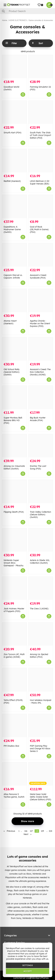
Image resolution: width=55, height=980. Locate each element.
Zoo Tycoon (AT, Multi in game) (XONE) (14, 656)
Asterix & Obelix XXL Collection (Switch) (40, 562)
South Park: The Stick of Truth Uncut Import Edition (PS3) (40, 135)
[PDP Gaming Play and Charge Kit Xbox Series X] (41, 726)
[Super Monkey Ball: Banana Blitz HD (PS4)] (14, 397)
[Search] (27, 11)
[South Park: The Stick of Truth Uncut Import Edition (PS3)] (41, 112)
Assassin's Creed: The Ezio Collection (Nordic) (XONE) (40, 372)
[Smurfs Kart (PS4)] (14, 112)
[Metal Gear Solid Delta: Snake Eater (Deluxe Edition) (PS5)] (41, 774)
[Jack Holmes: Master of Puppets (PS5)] (14, 588)
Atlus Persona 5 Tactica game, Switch (14, 796)
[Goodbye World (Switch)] (14, 67)
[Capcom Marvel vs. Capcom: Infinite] (14, 255)
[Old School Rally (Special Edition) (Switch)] (14, 349)
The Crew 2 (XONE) (39, 609)
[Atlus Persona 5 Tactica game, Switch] (14, 774)
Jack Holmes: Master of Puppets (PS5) (14, 610)
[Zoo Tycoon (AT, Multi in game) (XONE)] (14, 634)
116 (26, 831)
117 (31, 831)
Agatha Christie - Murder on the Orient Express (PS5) (40, 323)
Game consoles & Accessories (41, 20)
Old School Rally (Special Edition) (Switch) (12, 372)
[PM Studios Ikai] (14, 726)
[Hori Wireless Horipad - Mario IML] (41, 680)
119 (42, 831)
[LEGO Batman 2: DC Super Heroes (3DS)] (41, 161)
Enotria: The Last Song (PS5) (38, 467)
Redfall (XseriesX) (12, 181)
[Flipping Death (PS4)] (14, 491)
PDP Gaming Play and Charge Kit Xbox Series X (40, 749)
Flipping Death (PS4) (14, 512)
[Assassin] (41, 255)
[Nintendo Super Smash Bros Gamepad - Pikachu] (14, 540)
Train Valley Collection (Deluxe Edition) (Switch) (40, 515)
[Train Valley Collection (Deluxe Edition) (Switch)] (41, 491)
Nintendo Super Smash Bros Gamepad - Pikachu (13, 563)
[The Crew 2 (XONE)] (41, 588)
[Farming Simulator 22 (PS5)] (41, 67)
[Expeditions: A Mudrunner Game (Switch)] (14, 207)
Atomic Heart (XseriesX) (10, 322)
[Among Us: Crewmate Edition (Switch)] (14, 446)
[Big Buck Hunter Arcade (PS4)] (41, 397)
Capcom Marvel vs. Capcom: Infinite (13, 276)
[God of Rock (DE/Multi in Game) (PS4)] (41, 207)
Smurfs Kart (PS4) (12, 133)
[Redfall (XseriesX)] (14, 161)
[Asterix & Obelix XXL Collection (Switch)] (41, 540)
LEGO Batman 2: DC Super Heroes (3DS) (40, 182)
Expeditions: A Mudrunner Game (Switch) (12, 229)
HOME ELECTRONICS (18, 20)
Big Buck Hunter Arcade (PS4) (38, 419)
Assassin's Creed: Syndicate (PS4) (38, 276)
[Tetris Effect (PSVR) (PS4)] (14, 680)
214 (51, 831)
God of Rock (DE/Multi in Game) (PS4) (39, 229)
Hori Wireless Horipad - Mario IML (41, 701)
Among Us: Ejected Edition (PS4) (39, 656)
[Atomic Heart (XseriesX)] (14, 301)
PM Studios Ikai (11, 746)
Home (5, 20)
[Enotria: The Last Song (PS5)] (41, 446)
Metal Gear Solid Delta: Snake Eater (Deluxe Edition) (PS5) (40, 797)
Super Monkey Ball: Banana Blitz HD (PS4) (13, 420)
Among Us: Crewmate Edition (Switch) (14, 467)
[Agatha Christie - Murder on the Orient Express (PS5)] (41, 301)
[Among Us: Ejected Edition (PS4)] (41, 634)
